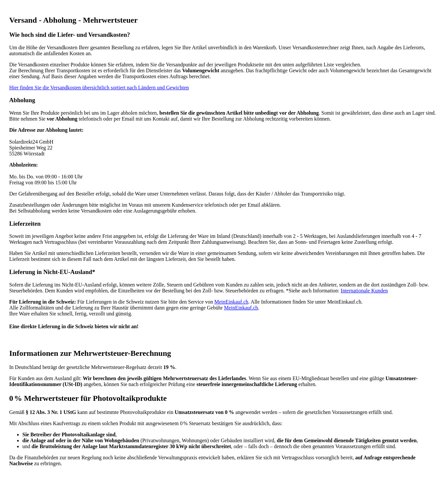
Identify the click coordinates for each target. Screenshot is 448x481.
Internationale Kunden (364, 291)
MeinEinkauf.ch (231, 302)
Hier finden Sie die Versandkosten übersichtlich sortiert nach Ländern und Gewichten (99, 88)
